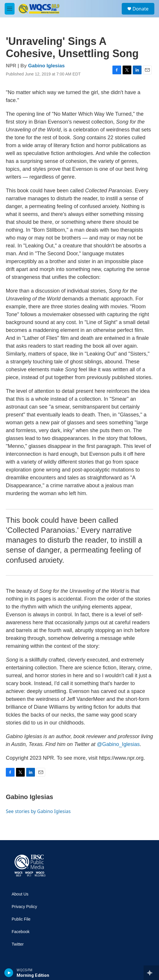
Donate (141, 9)
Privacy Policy (24, 907)
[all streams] (151, 973)
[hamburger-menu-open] (10, 9)
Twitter (18, 944)
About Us (20, 894)
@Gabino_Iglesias (118, 744)
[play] (9, 973)
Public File (21, 919)
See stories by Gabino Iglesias (38, 811)
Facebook (21, 932)
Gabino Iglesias (47, 66)
